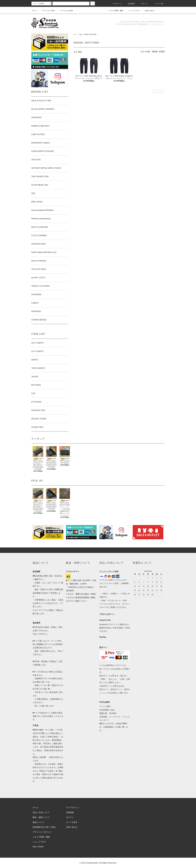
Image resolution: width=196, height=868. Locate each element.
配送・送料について (41, 817)
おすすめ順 (145, 52)
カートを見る (72, 822)
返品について (38, 822)
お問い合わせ (148, 11)
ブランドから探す (47, 11)
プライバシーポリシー (42, 832)
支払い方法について (41, 812)
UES (81, 34)
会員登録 (130, 4)
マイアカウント (73, 808)
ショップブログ (132, 11)
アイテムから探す (65, 11)
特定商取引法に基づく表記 (44, 827)
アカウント (116, 4)
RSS (35, 847)
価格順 (155, 52)
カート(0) (158, 4)
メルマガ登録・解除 (114, 11)
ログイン (143, 4)
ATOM (41, 847)
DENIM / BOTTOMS (90, 34)
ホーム (34, 11)
